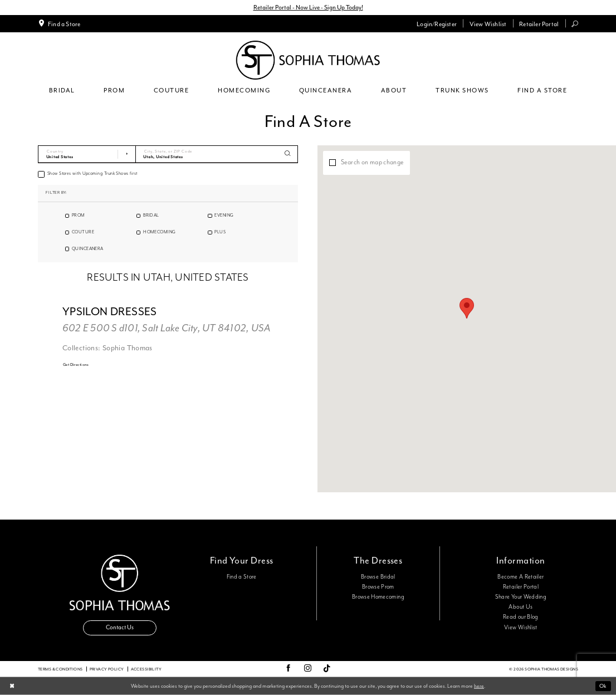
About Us (520, 607)
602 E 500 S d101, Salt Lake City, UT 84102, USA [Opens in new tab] (167, 328)
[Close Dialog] (12, 686)
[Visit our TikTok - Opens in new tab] (327, 669)
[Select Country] (87, 154)
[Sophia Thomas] (308, 60)
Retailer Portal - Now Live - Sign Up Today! (308, 7)
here (479, 686)
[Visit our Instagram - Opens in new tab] (308, 669)
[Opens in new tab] (76, 365)
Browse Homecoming (378, 597)
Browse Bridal (378, 577)
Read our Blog (521, 617)
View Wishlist (521, 628)
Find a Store (242, 577)
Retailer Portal (521, 587)
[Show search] (575, 24)
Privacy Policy (107, 669)
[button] (437, 23)
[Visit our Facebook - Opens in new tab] (288, 669)
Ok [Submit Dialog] (603, 686)
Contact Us (120, 627)
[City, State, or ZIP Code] (217, 154)
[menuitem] (59, 23)
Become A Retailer (520, 577)
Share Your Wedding (521, 597)
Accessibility (146, 669)
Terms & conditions (60, 669)
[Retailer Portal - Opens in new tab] (539, 23)
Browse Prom (378, 587)
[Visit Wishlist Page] (488, 23)
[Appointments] (59, 23)
